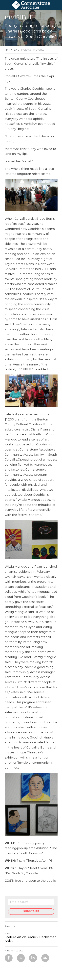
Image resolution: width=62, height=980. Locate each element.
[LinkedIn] (33, 958)
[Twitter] (21, 958)
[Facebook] (9, 958)
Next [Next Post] (7, 933)
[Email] (45, 958)
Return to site (14, 951)
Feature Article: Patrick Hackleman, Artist (31, 939)
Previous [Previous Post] (10, 926)
